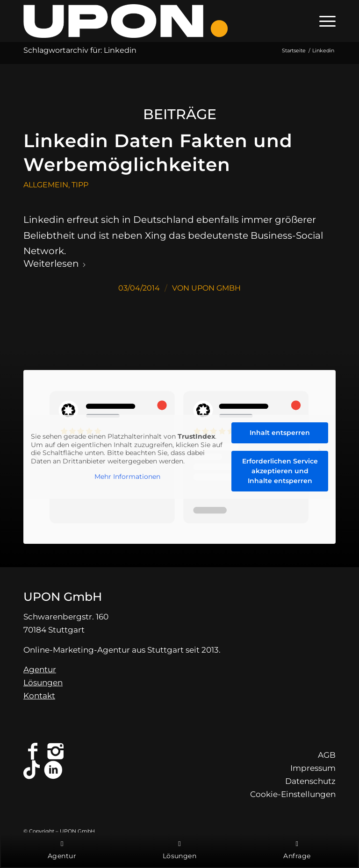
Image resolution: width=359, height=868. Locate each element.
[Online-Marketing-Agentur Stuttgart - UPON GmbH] (126, 21)
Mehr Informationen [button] (127, 477)
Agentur (40, 669)
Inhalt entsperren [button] (280, 433)
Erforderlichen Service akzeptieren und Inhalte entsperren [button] (280, 471)
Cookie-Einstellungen (293, 794)
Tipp (80, 185)
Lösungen (43, 683)
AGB (327, 755)
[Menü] (323, 21)
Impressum (313, 768)
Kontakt (39, 696)
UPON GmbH (216, 288)
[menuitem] (323, 21)
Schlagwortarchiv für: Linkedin (80, 50)
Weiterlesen (55, 263)
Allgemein (46, 185)
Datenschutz (310, 781)
